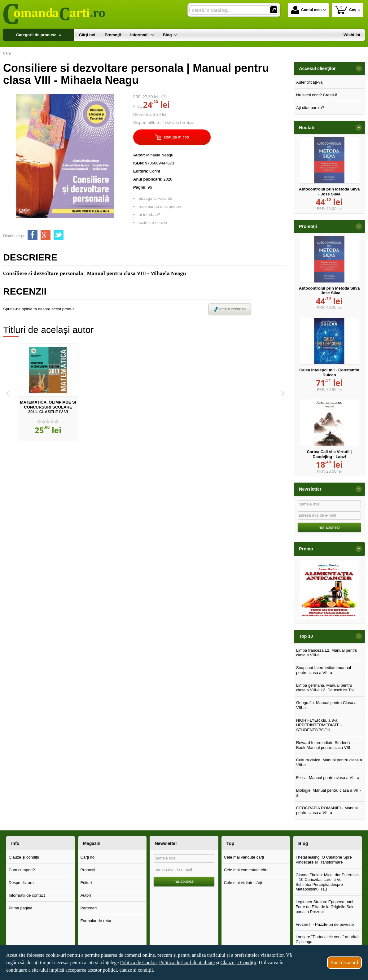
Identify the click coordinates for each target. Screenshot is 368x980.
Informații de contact (27, 895)
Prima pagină (21, 908)
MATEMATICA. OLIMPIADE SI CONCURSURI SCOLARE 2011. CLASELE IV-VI (48, 407)
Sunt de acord (344, 962)
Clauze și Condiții (239, 962)
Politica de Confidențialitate (187, 962)
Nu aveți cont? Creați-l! (317, 95)
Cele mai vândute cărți (244, 857)
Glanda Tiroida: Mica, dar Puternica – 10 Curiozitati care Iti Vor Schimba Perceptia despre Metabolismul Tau (327, 882)
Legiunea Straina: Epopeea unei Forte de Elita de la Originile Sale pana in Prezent (325, 907)
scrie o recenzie (153, 223)
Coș (346, 10)
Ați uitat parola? (310, 108)
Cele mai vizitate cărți (243, 883)
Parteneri (88, 908)
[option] (48, 392)
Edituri (86, 883)
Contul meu (306, 10)
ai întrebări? (149, 214)
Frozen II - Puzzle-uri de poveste (325, 924)
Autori (85, 895)
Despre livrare (21, 883)
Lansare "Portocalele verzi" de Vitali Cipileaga (327, 939)
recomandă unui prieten (160, 206)
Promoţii (88, 870)
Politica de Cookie (138, 962)
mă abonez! (329, 527)
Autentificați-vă (309, 82)
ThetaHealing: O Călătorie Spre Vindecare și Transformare (324, 860)
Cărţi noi (88, 857)
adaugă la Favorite (156, 198)
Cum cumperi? (22, 870)
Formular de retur (96, 921)
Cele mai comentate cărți (246, 870)
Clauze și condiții (24, 857)
